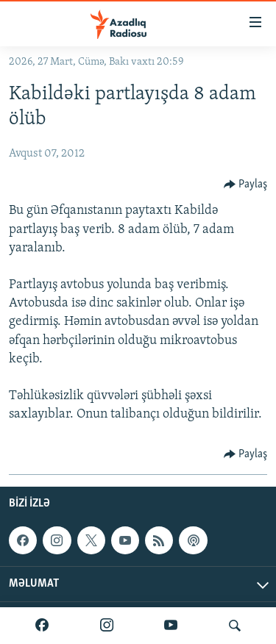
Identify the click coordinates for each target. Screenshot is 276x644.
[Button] (246, 185)
